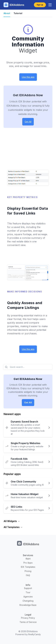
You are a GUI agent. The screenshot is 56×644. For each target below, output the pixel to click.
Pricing (28, 571)
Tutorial (18, 13)
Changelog (28, 601)
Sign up (40, 5)
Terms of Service (28, 622)
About (7, 13)
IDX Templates (28, 567)
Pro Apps (28, 563)
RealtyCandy (34, 634)
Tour (28, 592)
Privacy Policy (28, 618)
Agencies (28, 597)
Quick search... (14, 367)
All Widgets (10, 521)
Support (28, 588)
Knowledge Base (28, 605)
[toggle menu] (50, 5)
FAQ (28, 575)
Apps (28, 558)
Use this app (28, 77)
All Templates (12, 527)
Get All (28, 122)
